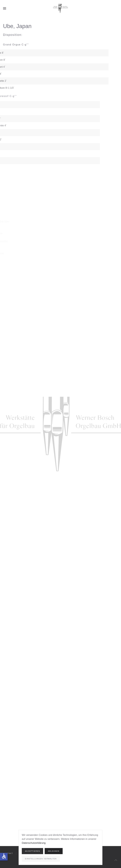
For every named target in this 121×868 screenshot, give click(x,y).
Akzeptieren (32, 851)
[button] (5, 8)
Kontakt (8, 853)
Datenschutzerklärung (34, 843)
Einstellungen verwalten (41, 859)
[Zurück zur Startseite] (60, 8)
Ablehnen (54, 851)
